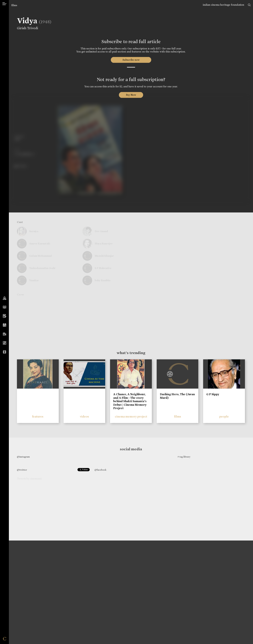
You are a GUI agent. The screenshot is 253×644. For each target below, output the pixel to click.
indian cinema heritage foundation (223, 5)
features (38, 416)
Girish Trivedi (27, 28)
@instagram (23, 457)
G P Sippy (213, 394)
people (224, 416)
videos (84, 416)
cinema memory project (131, 416)
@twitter (22, 470)
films (14, 5)
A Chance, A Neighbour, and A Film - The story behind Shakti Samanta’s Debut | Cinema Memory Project (130, 401)
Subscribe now (131, 60)
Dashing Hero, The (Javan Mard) (177, 396)
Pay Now (131, 95)
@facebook (100, 470)
